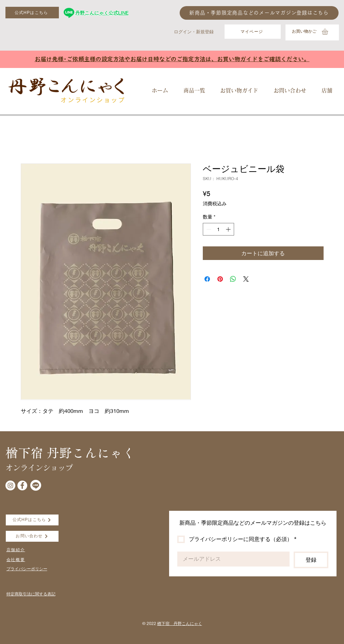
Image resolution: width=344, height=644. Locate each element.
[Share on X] (246, 279)
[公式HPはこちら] (32, 13)
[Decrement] (208, 229)
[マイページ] (253, 32)
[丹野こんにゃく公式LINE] (69, 13)
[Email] (231, 559)
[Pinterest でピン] (220, 279)
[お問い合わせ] (32, 536)
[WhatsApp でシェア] (233, 279)
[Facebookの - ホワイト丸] (22, 485)
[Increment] (229, 229)
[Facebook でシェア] (207, 279)
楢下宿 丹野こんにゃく (180, 623)
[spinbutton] (218, 229)
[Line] (36, 485)
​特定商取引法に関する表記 (31, 594)
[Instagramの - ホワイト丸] (10, 485)
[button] (329, 32)
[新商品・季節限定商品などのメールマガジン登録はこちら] (259, 13)
